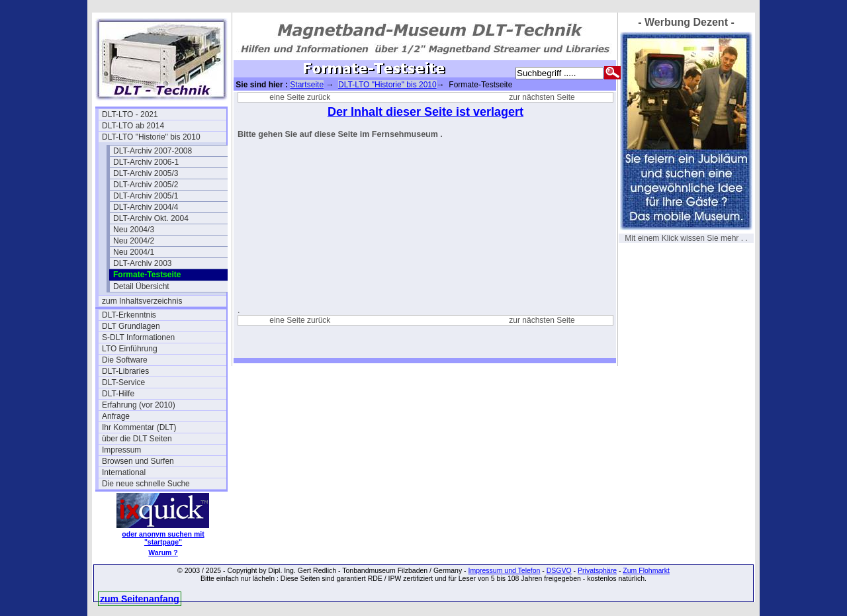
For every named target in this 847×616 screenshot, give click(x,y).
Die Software (125, 360)
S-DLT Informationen (138, 337)
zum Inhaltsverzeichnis (142, 301)
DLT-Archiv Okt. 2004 (151, 218)
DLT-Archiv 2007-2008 (153, 151)
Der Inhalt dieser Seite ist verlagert (425, 112)
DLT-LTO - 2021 (130, 114)
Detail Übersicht (141, 286)
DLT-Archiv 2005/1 (146, 196)
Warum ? (163, 552)
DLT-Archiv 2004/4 (146, 207)
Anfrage (116, 416)
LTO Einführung (130, 349)
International (124, 472)
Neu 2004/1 (134, 252)
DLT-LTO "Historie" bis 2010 (151, 137)
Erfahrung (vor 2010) (139, 405)
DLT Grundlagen (131, 326)
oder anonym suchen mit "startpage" (163, 538)
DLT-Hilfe (118, 394)
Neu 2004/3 (134, 230)
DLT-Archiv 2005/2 (146, 185)
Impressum (121, 450)
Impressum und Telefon (504, 570)
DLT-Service (123, 382)
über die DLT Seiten (137, 439)
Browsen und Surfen (138, 461)
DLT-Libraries (125, 371)
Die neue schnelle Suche (146, 484)
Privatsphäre (597, 570)
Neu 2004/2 (134, 241)
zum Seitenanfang (140, 599)
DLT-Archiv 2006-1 (146, 162)
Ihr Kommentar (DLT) (139, 427)
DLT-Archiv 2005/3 (146, 173)
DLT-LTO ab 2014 (133, 126)
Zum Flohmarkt (646, 570)
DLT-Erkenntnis (129, 315)
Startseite (307, 85)
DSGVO (559, 570)
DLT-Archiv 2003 (142, 263)
